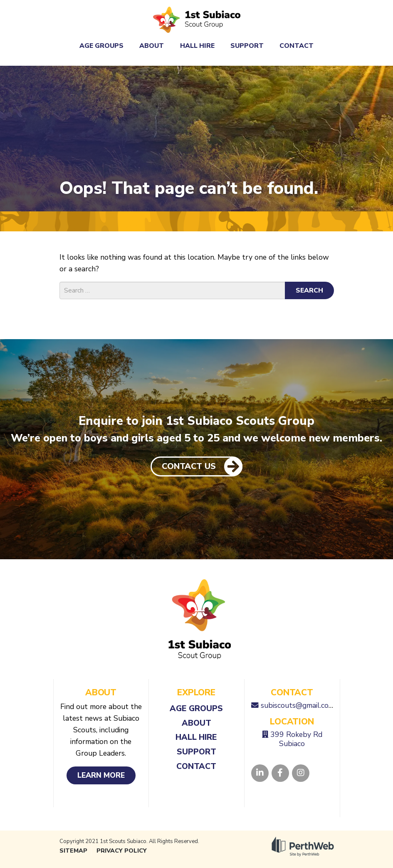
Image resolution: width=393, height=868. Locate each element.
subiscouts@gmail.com (298, 705)
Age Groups (101, 46)
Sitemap (73, 851)
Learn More (101, 775)
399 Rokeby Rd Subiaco (296, 739)
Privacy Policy (122, 851)
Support (247, 46)
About (152, 46)
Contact (297, 46)
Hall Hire (197, 46)
